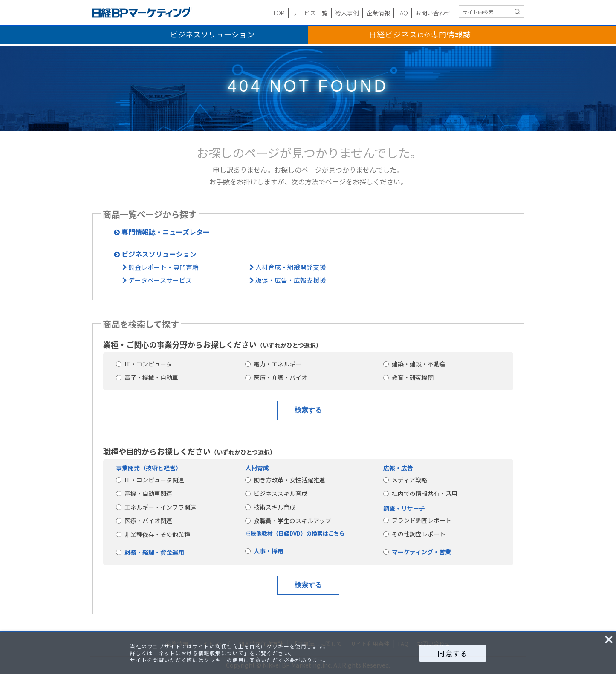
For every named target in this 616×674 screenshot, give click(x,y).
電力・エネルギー (273, 364)
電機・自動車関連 (144, 493)
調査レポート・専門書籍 (161, 267)
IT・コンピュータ (144, 364)
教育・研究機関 (408, 377)
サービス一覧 (310, 13)
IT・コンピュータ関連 (150, 480)
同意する (453, 653)
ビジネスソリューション (212, 34)
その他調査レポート (414, 534)
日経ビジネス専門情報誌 (420, 34)
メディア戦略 (405, 480)
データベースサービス (157, 280)
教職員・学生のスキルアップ (288, 521)
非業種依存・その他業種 (153, 534)
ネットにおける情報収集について (201, 653)
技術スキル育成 (270, 507)
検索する (308, 410)
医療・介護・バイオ (276, 377)
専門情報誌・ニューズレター (162, 232)
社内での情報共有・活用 (420, 493)
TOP (279, 13)
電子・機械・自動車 (147, 377)
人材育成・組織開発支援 (288, 267)
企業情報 (378, 13)
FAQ (403, 13)
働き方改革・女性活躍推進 (285, 480)
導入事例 (347, 13)
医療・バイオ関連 (144, 521)
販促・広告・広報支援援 (288, 280)
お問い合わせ (433, 13)
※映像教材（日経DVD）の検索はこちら (295, 533)
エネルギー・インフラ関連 (156, 507)
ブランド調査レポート (417, 520)
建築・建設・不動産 (414, 364)
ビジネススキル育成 (276, 493)
